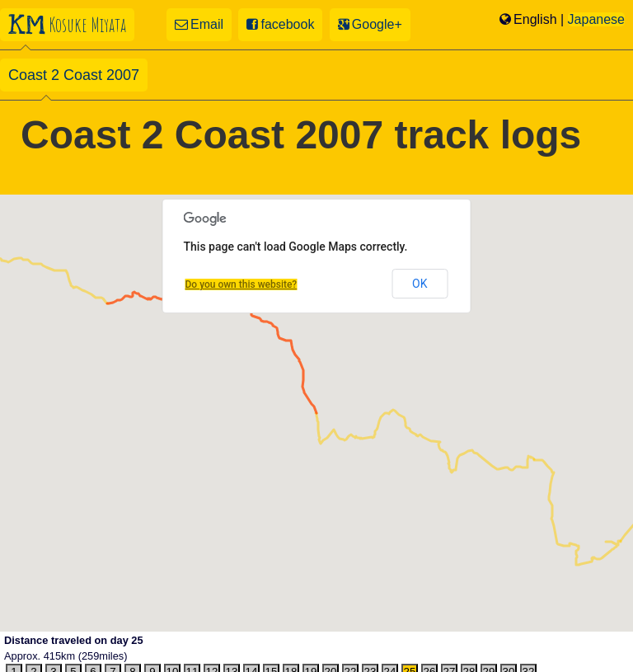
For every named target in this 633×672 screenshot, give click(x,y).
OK (420, 284)
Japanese (596, 19)
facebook (280, 24)
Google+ (370, 24)
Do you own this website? (241, 284)
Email (199, 24)
